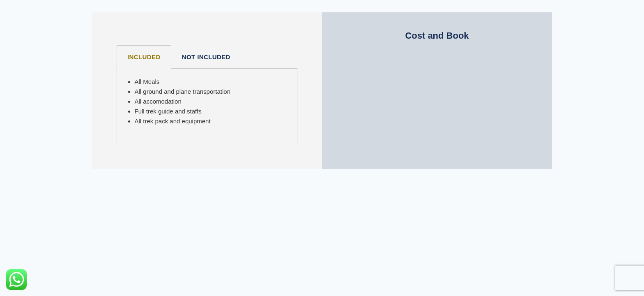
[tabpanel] (207, 106)
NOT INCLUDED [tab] (206, 57)
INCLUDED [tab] (144, 57)
